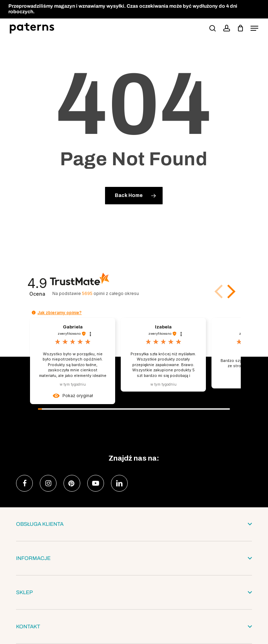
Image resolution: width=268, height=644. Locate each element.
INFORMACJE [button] (134, 558)
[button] (254, 28)
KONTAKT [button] (134, 627)
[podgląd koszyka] (240, 28)
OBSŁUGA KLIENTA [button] (134, 524)
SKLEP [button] (134, 592)
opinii (110, 293)
